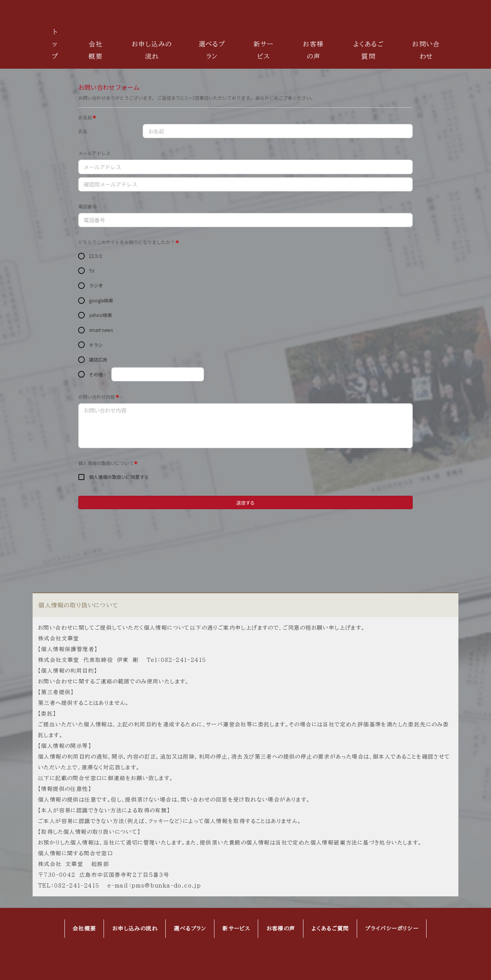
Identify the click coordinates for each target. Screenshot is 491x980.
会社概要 (96, 50)
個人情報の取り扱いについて (78, 605)
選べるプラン (212, 50)
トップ (55, 44)
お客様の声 (313, 50)
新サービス (264, 50)
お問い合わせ (426, 50)
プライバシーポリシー (392, 929)
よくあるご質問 (369, 50)
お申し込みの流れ (152, 50)
